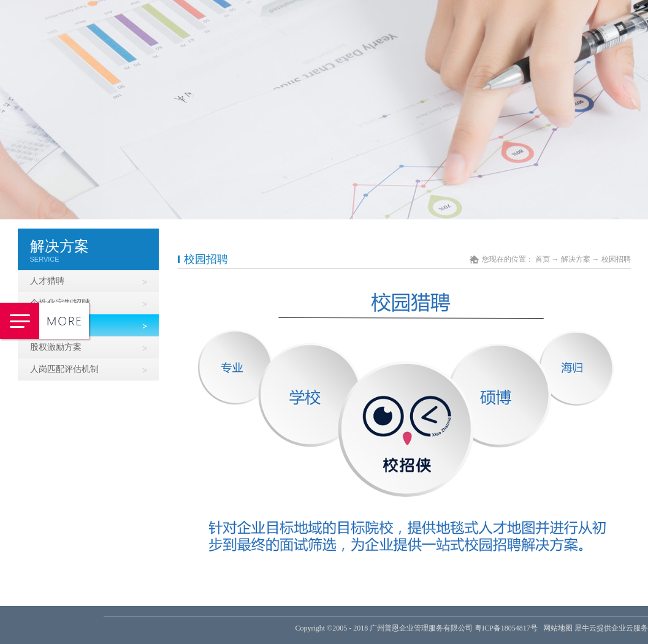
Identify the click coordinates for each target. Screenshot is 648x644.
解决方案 (576, 259)
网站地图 (556, 628)
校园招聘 (616, 259)
